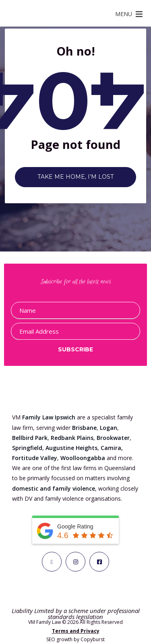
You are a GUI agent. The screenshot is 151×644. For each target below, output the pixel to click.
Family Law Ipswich (49, 417)
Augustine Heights (71, 448)
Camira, (112, 448)
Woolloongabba (83, 458)
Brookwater (113, 438)
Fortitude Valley (35, 458)
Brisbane (84, 428)
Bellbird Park (30, 438)
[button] (124, 14)
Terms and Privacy (76, 631)
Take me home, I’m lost (75, 177)
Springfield (27, 448)
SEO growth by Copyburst (75, 639)
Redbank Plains (72, 438)
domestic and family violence (54, 488)
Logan (109, 428)
